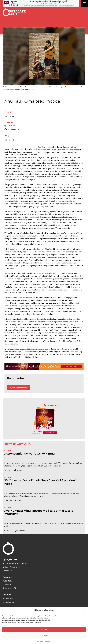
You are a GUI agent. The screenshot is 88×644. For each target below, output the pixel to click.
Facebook (7, 571)
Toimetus (7, 577)
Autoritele (7, 581)
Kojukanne (8, 598)
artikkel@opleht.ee (11, 567)
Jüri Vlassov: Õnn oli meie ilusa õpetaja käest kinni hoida (40, 482)
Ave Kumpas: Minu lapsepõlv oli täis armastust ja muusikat (39, 512)
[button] (85, 610)
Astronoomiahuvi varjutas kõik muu (30, 454)
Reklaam (7, 585)
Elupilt (8, 112)
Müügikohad (9, 602)
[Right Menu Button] (85, 4)
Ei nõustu (44, 636)
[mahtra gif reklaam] (41, 3)
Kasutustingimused (43, 641)
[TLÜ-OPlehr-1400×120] (44, 366)
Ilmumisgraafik (10, 588)
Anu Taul (9, 117)
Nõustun (44, 629)
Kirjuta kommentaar (19, 388)
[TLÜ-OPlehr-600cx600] (44, 419)
